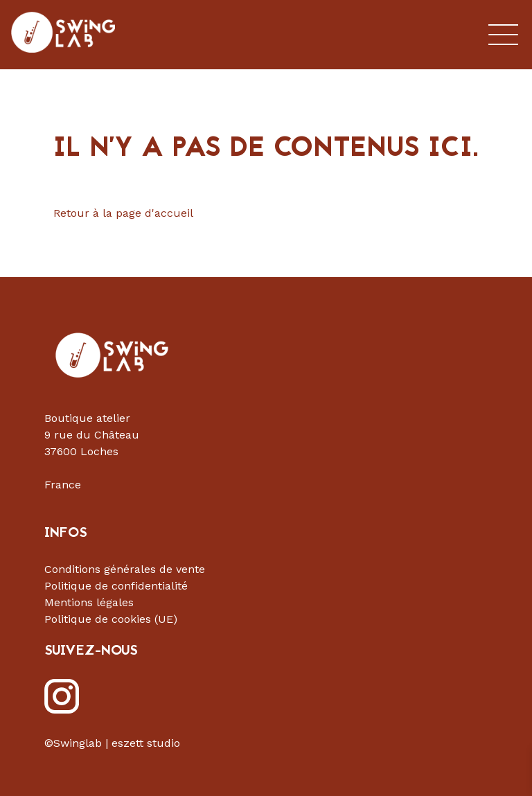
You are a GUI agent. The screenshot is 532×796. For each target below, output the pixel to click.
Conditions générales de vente (125, 569)
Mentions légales (89, 602)
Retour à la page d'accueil (123, 213)
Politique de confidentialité (116, 586)
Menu (503, 35)
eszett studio (146, 743)
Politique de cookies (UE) (111, 619)
